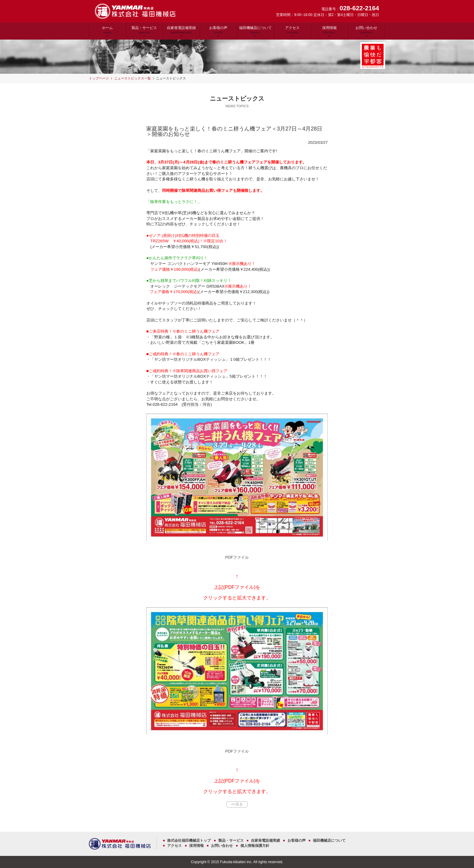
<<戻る (237, 804)
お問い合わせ (366, 30)
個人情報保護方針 (255, 846)
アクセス (292, 30)
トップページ (99, 78)
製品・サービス (144, 30)
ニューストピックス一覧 (133, 78)
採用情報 (330, 30)
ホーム (107, 30)
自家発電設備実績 (181, 30)
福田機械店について (255, 30)
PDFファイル (237, 557)
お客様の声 (218, 30)
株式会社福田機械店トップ (189, 841)
